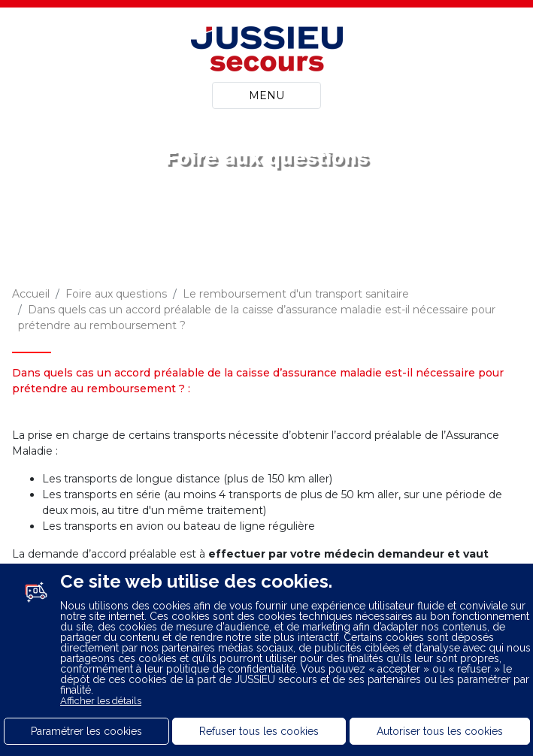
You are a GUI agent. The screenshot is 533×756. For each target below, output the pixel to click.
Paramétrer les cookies (86, 731)
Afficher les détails (101, 701)
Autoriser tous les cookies (440, 731)
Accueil (31, 294)
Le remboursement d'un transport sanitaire (296, 294)
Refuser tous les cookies (259, 731)
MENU (266, 95)
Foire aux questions (116, 294)
